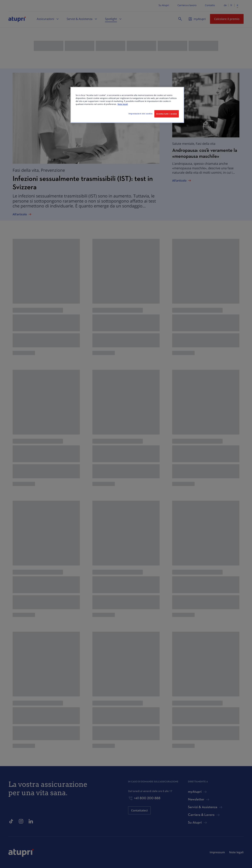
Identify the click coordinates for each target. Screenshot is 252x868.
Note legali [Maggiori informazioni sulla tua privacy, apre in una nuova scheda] (123, 104)
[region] (127, 105)
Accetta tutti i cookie (167, 114)
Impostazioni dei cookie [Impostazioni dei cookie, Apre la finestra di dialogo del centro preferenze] (140, 114)
